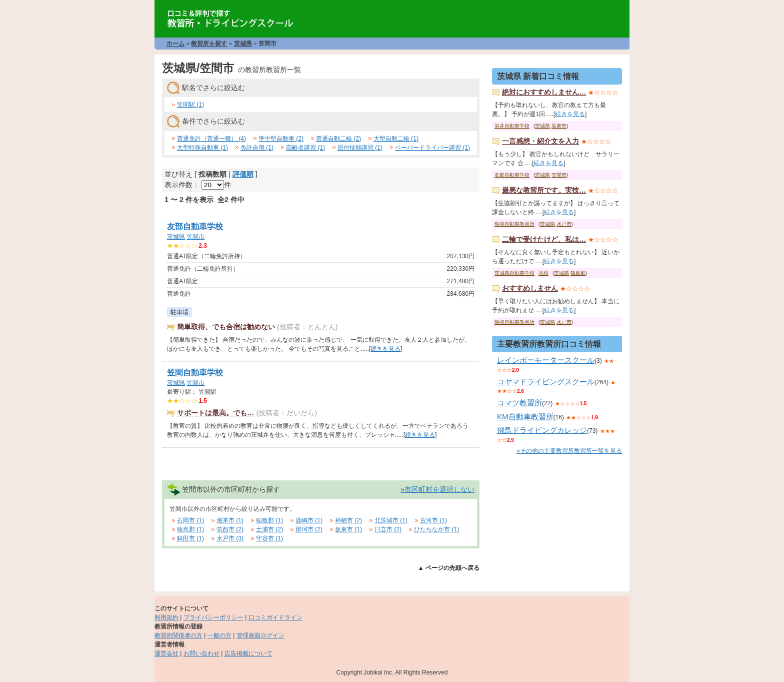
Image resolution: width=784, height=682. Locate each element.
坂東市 (559, 126)
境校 (543, 273)
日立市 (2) (388, 529)
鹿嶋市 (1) (309, 520)
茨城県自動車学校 (514, 273)
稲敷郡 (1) (269, 520)
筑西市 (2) (230, 529)
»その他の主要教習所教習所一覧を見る (569, 451)
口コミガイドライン (275, 617)
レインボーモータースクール (546, 360)
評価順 (243, 174)
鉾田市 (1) (190, 538)
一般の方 (219, 635)
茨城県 (243, 44)
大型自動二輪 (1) (396, 139)
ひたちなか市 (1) (436, 529)
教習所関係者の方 (178, 635)
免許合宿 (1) (257, 148)
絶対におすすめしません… (544, 92)
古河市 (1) (433, 520)
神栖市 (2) (348, 520)
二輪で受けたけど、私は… (544, 239)
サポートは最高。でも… (215, 413)
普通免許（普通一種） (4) (211, 139)
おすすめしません (530, 288)
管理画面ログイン (260, 635)
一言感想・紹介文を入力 (540, 141)
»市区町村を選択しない (437, 489)
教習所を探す (209, 44)
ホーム (175, 44)
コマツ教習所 (519, 403)
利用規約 (166, 617)
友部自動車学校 (195, 226)
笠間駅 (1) (190, 105)
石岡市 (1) (190, 520)
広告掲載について (248, 653)
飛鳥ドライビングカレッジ (542, 430)
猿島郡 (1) (190, 529)
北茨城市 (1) (391, 520)
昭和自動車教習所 (514, 224)
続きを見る (385, 349)
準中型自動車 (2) (281, 139)
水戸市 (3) (230, 538)
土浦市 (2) (269, 529)
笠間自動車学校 (195, 373)
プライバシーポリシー (213, 617)
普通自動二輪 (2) (338, 139)
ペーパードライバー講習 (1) (432, 148)
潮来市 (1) (230, 520)
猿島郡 (578, 273)
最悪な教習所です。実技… (544, 190)
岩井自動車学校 (512, 126)
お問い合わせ (201, 653)
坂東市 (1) (348, 529)
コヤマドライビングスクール (546, 382)
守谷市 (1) (269, 538)
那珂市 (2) (309, 529)
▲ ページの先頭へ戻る (449, 568)
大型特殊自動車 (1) (202, 148)
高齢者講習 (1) (305, 148)
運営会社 (166, 653)
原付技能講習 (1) (360, 148)
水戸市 (564, 224)
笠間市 (195, 237)
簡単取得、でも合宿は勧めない (226, 327)
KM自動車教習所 (525, 417)
